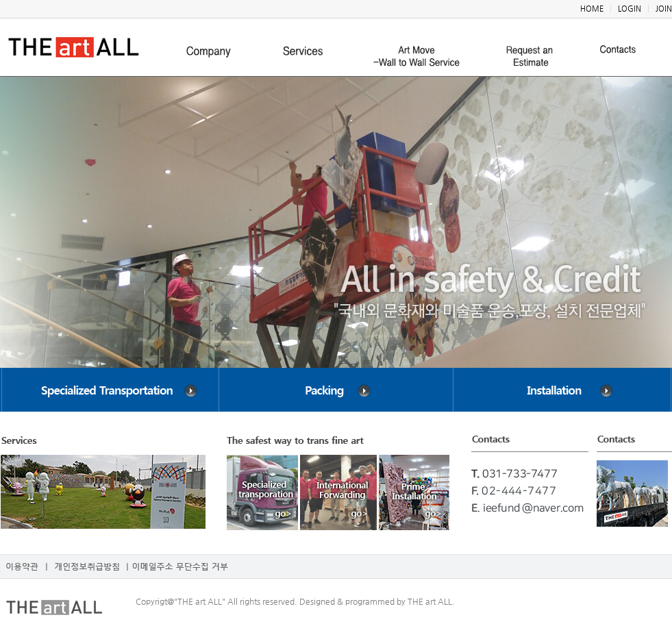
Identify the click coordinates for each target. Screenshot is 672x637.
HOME (592, 9)
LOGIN (630, 9)
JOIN (664, 9)
